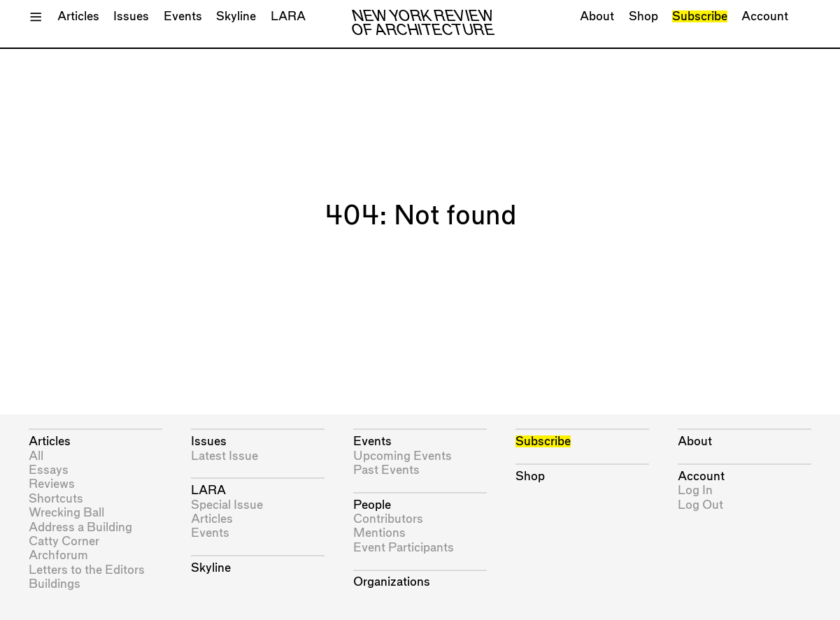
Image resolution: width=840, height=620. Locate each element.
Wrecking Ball (66, 513)
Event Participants (404, 548)
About (597, 16)
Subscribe (700, 16)
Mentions (379, 533)
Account (765, 16)
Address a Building (80, 527)
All (36, 456)
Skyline (236, 16)
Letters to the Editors (87, 570)
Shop (643, 16)
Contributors (388, 519)
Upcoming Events (403, 456)
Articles (78, 16)
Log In (695, 490)
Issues (131, 16)
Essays (49, 470)
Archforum (58, 555)
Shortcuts (56, 499)
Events (183, 16)
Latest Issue (225, 456)
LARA (288, 16)
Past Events (386, 470)
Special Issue (227, 505)
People (372, 505)
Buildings (55, 584)
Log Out (700, 505)
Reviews (52, 484)
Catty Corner (64, 541)
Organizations (392, 582)
